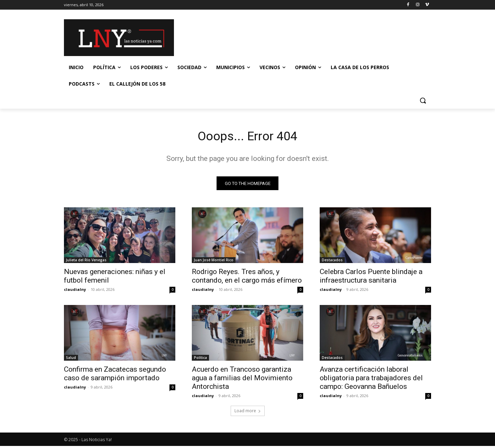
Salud (71, 360)
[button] (423, 100)
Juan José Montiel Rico (214, 262)
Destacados (332, 262)
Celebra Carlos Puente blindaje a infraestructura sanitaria (371, 278)
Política (200, 360)
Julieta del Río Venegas (86, 262)
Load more (248, 413)
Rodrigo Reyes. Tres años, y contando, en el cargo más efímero (247, 278)
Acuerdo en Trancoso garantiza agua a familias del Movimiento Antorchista (242, 380)
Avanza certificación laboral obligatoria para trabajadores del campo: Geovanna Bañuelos (371, 380)
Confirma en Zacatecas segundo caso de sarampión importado (115, 376)
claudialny (75, 291)
